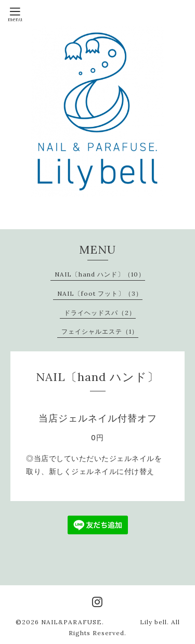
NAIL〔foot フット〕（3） (100, 293)
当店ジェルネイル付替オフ (98, 418)
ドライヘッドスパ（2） (100, 313)
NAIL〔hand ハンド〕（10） (100, 274)
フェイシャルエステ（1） (100, 331)
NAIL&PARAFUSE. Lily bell (104, 622)
